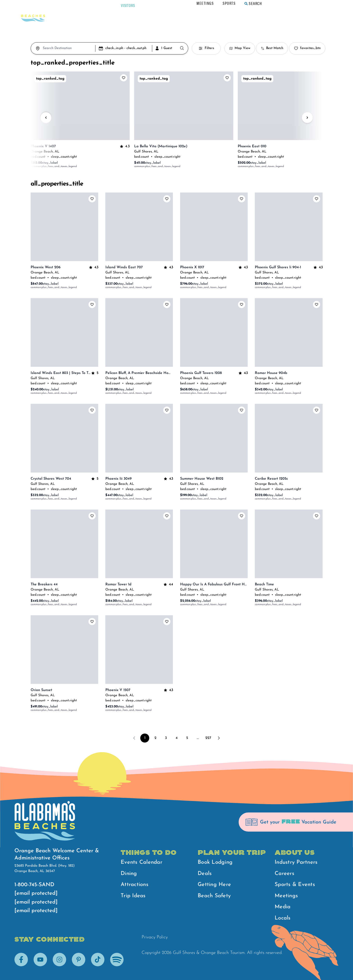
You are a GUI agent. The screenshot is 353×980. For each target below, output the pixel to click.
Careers (284, 874)
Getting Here (214, 885)
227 (208, 738)
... (198, 738)
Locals (283, 918)
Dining (129, 874)
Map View (240, 48)
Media (283, 907)
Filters (206, 48)
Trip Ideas (133, 896)
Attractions (135, 885)
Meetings (244, 3)
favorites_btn (307, 48)
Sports (268, 3)
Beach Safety (214, 896)
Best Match (272, 48)
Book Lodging (215, 862)
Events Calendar (141, 862)
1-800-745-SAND (34, 885)
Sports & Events (295, 885)
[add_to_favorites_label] (124, 78)
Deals (205, 874)
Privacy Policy (155, 937)
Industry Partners (296, 862)
